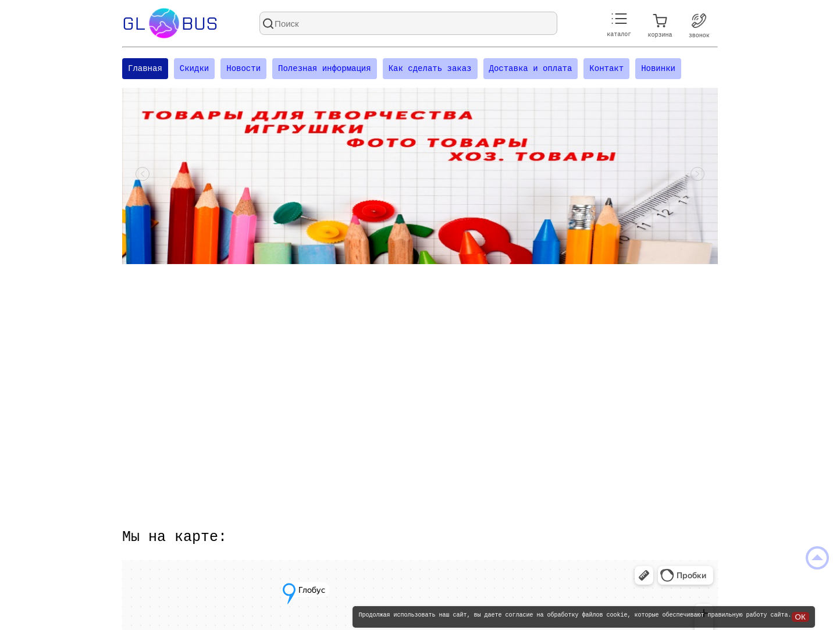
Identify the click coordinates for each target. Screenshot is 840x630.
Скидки (194, 70)
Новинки (658, 70)
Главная (145, 70)
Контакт (606, 70)
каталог (619, 25)
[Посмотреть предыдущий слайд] (143, 177)
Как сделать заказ (430, 70)
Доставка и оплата (530, 70)
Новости (243, 70)
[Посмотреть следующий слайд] (697, 177)
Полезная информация (325, 70)
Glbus (170, 23)
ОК (800, 617)
